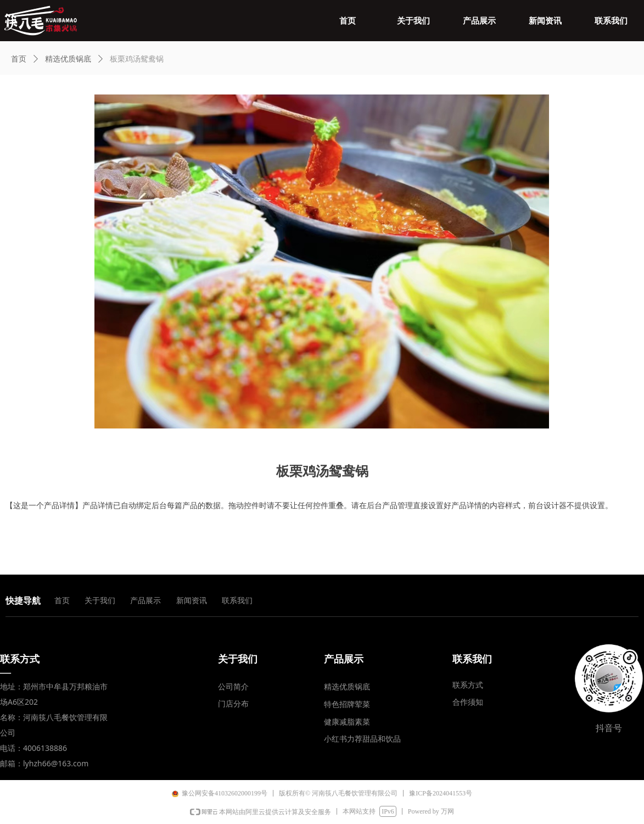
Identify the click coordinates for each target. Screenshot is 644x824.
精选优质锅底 (68, 59)
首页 (19, 59)
